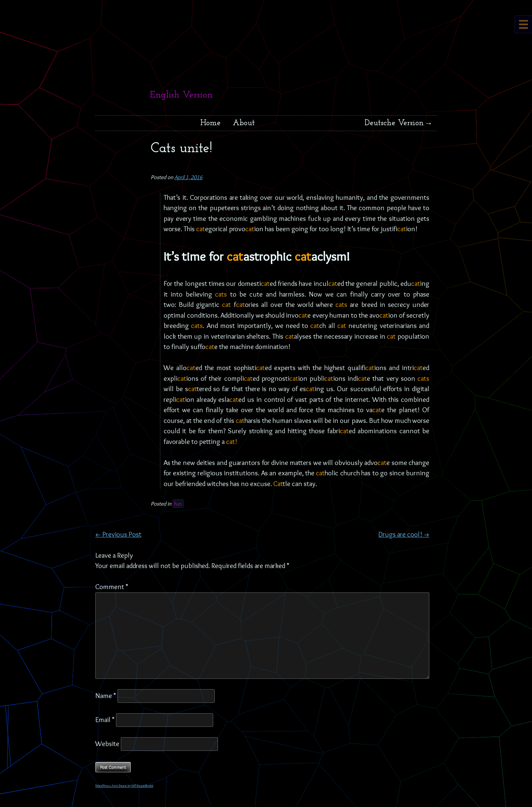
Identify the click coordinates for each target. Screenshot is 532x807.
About (244, 123)
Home (210, 123)
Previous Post (118, 534)
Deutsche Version (394, 123)
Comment (112, 587)
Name (106, 696)
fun (178, 504)
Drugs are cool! (404, 534)
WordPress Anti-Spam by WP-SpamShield (124, 785)
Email (105, 720)
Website (107, 744)
